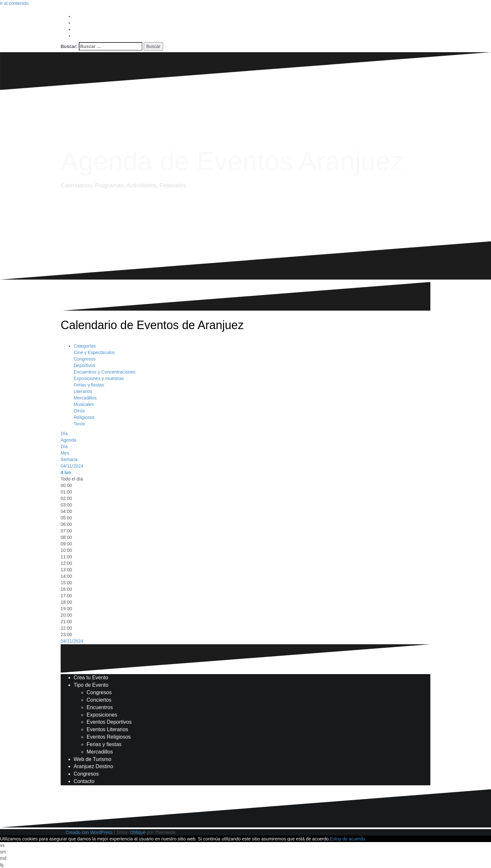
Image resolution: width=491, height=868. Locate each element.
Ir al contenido (14, 3)
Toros (79, 424)
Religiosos (84, 417)
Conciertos (99, 700)
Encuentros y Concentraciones (105, 372)
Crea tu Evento (91, 678)
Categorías (85, 346)
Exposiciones (102, 715)
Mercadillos (85, 398)
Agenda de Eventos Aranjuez (232, 161)
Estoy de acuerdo (347, 839)
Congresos (85, 359)
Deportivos (84, 365)
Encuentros (100, 707)
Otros (79, 411)
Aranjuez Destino (93, 766)
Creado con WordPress (89, 832)
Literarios (83, 391)
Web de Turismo (92, 759)
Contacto (84, 781)
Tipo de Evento (91, 685)
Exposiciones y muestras (99, 378)
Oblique (138, 832)
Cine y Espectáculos (94, 352)
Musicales (84, 404)
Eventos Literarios (107, 729)
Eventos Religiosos (109, 737)
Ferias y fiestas (89, 385)
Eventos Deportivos (109, 722)
